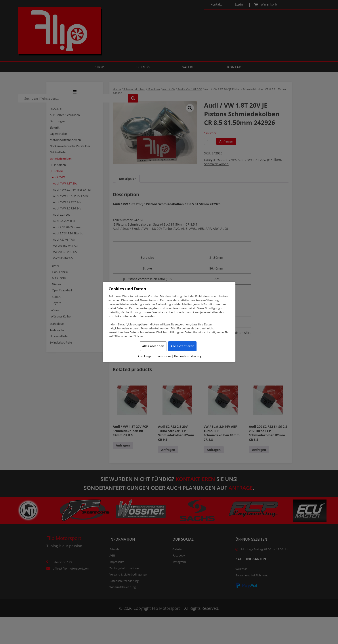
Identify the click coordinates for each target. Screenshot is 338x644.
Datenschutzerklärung (188, 356)
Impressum (164, 356)
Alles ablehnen (153, 346)
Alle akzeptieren (182, 346)
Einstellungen (145, 356)
